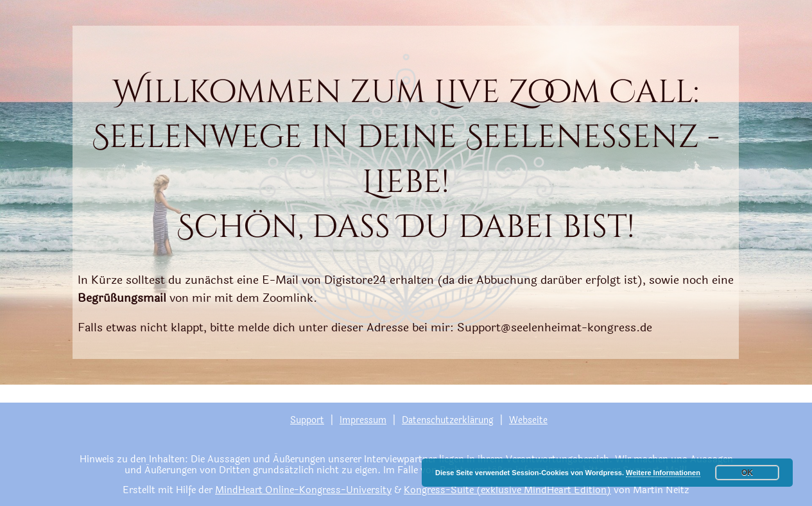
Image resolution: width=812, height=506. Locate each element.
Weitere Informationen (663, 473)
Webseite (528, 420)
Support (307, 420)
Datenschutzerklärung (448, 420)
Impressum (363, 420)
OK (747, 473)
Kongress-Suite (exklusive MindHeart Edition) (507, 490)
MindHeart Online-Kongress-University (303, 490)
